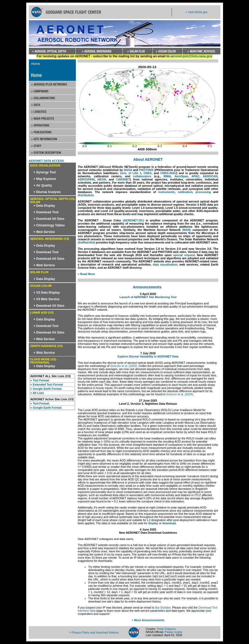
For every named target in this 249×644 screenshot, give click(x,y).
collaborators (142, 176)
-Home (35, 64)
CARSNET (123, 179)
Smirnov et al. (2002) (124, 366)
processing (203, 192)
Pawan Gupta (173, 632)
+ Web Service (44, 232)
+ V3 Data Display (47, 293)
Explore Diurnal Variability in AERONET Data (148, 356)
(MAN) (187, 230)
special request (184, 255)
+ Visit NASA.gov (197, 12)
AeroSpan (181, 176)
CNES (148, 173)
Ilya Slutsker (163, 607)
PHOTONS (146, 170)
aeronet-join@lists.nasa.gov (191, 56)
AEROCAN (210, 176)
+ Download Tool (46, 212)
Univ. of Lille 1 (131, 173)
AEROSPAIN (86, 179)
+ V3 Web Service (47, 299)
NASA (128, 170)
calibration (185, 192)
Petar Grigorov (166, 629)
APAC (195, 176)
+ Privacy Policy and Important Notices (94, 632)
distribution (86, 195)
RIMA (167, 176)
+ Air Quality (43, 185)
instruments (166, 192)
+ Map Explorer (45, 179)
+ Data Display (44, 206)
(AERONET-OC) (133, 220)
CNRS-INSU (168, 173)
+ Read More (86, 274)
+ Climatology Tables (49, 225)
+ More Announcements (148, 620)
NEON (102, 179)
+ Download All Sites (49, 219)
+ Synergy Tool (45, 172)
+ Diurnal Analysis (47, 192)
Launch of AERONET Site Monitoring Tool (148, 297)
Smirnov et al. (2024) (180, 394)
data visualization (165, 264)
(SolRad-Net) (86, 242)
